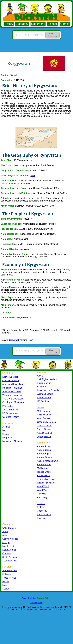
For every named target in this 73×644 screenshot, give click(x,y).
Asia (33, 176)
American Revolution (13, 384)
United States (9, 528)
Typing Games (44, 437)
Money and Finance (12, 441)
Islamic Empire (44, 472)
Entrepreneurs (44, 383)
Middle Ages (43, 468)
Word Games (44, 418)
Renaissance (44, 476)
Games (65, 24)
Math (5, 430)
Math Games (43, 411)
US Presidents (44, 401)
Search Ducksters (52, 35)
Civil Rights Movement (13, 402)
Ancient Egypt (44, 454)
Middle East (8, 546)
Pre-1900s (7, 406)
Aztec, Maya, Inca (46, 479)
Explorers (42, 387)
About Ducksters (29, 598)
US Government (10, 413)
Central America (10, 539)
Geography (38, 24)
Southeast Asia (10, 561)
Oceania (6, 553)
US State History (11, 417)
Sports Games (44, 429)
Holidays (7, 574)
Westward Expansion (13, 395)
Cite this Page (36, 603)
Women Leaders (45, 394)
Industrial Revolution (12, 388)
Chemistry (42, 511)
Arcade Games (45, 433)
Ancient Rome (44, 465)
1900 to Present (10, 410)
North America (9, 550)
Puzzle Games (44, 415)
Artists (40, 376)
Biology (41, 507)
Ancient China (44, 450)
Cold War (42, 494)
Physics (41, 518)
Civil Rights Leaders (47, 379)
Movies (6, 581)
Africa (5, 532)
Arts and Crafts (10, 571)
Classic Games (45, 426)
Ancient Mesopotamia (48, 461)
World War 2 (43, 490)
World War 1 (43, 486)
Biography (22, 24)
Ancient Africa (44, 446)
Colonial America (11, 381)
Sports (6, 589)
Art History (42, 497)
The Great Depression (13, 399)
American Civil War (12, 391)
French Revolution (46, 483)
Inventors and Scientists (49, 390)
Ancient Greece (45, 457)
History (9, 24)
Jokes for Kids (9, 578)
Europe (6, 542)
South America (10, 557)
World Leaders (44, 398)
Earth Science (44, 514)
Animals (6, 427)
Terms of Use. (60, 609)
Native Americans (11, 377)
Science (53, 24)
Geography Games (46, 422)
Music (5, 585)
